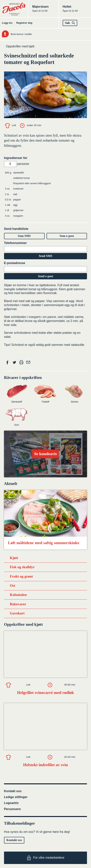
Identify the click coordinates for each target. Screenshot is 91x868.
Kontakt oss (13, 791)
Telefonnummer (15, 243)
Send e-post (45, 276)
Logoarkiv (11, 803)
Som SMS (24, 236)
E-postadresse (15, 263)
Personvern (12, 809)
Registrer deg (24, 23)
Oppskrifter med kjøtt (20, 46)
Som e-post (67, 236)
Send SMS (45, 256)
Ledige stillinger (16, 797)
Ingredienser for (16, 158)
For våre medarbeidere (45, 858)
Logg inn (7, 23)
